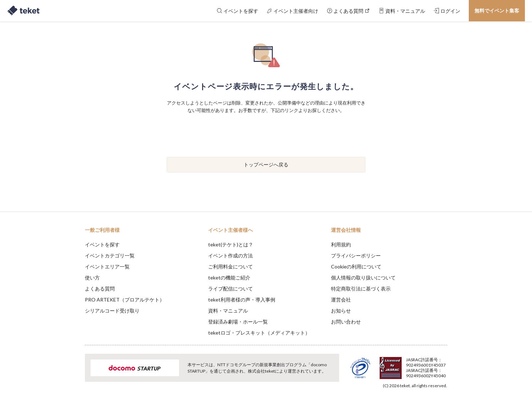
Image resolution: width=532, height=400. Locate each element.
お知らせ (341, 311)
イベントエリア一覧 (107, 266)
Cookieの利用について (356, 266)
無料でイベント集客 (497, 10)
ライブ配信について (230, 289)
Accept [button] (443, 364)
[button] (74, 374)
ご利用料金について (230, 266)
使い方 (92, 278)
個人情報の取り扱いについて (363, 278)
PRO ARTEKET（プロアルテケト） (125, 300)
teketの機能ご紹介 (229, 278)
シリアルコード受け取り (112, 311)
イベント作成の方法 (230, 255)
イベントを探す (102, 244)
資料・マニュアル (228, 311)
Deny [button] (407, 365)
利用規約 (341, 244)
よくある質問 (100, 289)
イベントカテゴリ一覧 (110, 255)
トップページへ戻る (266, 164)
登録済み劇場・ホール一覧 (238, 322)
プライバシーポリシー (356, 255)
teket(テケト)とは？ (231, 244)
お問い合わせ (346, 322)
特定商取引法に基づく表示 (361, 289)
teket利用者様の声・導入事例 (242, 300)
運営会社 (341, 300)
